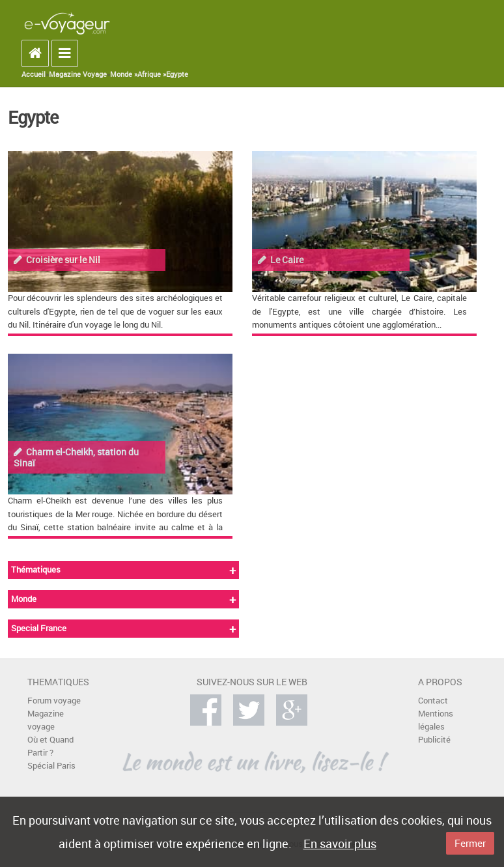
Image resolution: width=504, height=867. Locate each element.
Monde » (124, 74)
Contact (433, 701)
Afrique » (152, 74)
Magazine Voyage (78, 74)
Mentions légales (436, 720)
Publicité (434, 740)
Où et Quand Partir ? (50, 746)
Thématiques (36, 570)
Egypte (177, 74)
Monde (24, 599)
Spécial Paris (51, 766)
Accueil (34, 74)
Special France (39, 628)
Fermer (470, 843)
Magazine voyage (46, 720)
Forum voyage (54, 701)
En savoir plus (340, 844)
